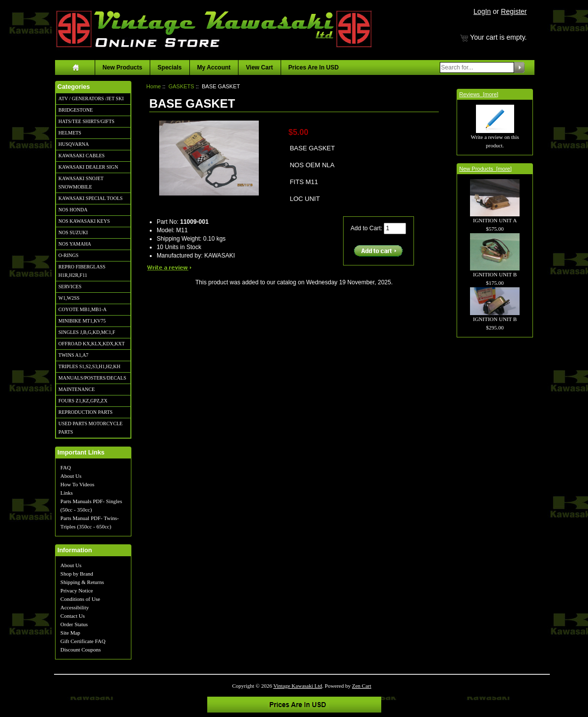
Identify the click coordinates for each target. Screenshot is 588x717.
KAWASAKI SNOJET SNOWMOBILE (81, 183)
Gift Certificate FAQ (83, 641)
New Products (122, 67)
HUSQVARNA (74, 144)
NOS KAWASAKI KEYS (84, 221)
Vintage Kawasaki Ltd (297, 686)
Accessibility (75, 607)
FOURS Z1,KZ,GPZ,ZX (83, 401)
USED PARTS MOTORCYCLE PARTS (90, 428)
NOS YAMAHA (75, 244)
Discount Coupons (81, 650)
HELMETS (70, 133)
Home (153, 86)
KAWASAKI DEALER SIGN (88, 167)
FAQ (66, 467)
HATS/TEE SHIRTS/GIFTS (87, 121)
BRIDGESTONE (76, 110)
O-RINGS (69, 255)
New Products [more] (485, 169)
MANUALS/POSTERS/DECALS (92, 378)
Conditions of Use (80, 599)
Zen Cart (362, 686)
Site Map (70, 633)
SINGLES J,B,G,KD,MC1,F (87, 332)
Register (514, 11)
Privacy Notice (77, 590)
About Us (71, 476)
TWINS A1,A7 (74, 355)
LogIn (482, 11)
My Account (214, 67)
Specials (170, 67)
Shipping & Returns (82, 582)
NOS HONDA (73, 210)
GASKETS (181, 86)
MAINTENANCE (77, 389)
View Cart (259, 67)
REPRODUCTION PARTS (86, 412)
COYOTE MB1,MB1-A (83, 309)
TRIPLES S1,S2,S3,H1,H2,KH (89, 366)
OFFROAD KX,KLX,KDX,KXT (92, 344)
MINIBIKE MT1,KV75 (82, 321)
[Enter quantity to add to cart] (395, 228)
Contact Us (73, 616)
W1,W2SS (69, 298)
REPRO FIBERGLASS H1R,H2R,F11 (82, 271)
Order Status (74, 624)
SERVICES (70, 287)
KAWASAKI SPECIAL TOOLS (91, 198)
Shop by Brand (77, 574)
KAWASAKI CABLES (82, 156)
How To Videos (77, 484)
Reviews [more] (479, 94)
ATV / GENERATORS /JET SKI (91, 98)
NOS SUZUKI (73, 232)
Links (67, 493)
